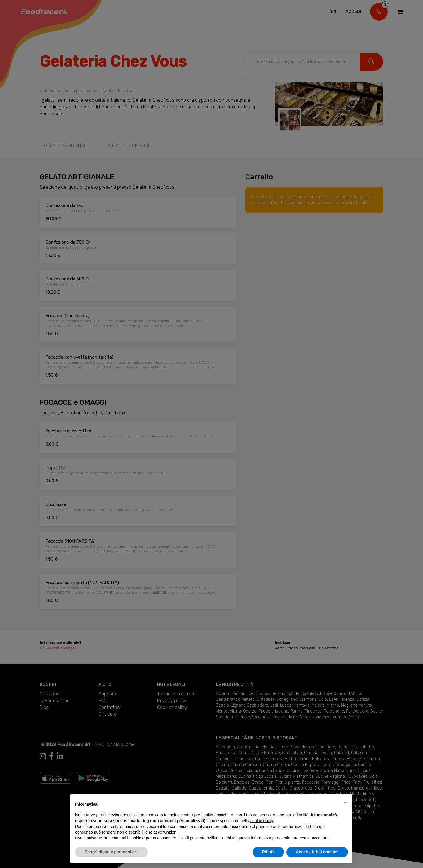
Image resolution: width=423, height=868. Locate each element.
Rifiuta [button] (268, 852)
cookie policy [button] (262, 821)
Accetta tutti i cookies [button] (317, 852)
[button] (345, 803)
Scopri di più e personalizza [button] (112, 852)
